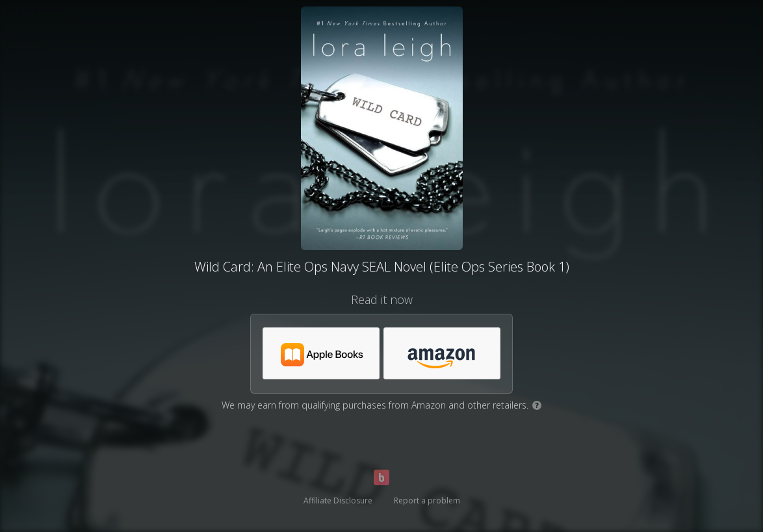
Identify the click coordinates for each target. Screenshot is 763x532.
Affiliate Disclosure (338, 500)
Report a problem (427, 500)
